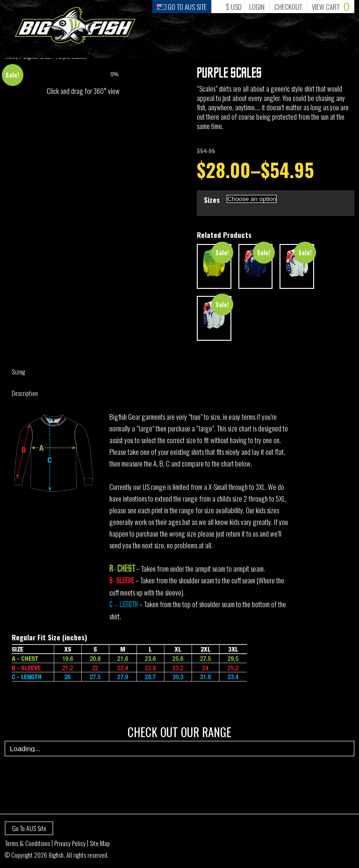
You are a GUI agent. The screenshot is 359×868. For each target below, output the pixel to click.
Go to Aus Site (182, 7)
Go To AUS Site (29, 828)
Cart (331, 6)
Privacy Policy (70, 843)
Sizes (212, 200)
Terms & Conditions (28, 843)
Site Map (100, 843)
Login (257, 7)
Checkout (288, 7)
